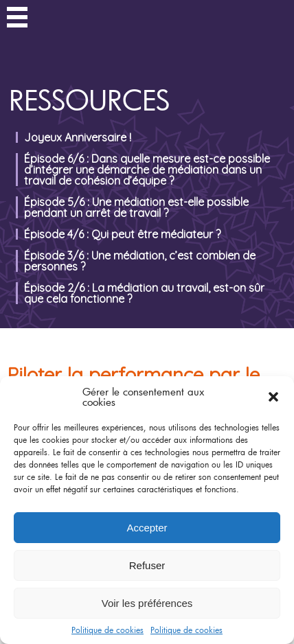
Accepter (147, 528)
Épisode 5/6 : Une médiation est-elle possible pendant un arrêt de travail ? (136, 207)
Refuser (147, 565)
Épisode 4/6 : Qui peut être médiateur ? (122, 234)
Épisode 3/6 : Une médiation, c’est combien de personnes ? (140, 261)
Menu (17, 19)
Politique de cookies (108, 630)
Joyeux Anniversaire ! (78, 137)
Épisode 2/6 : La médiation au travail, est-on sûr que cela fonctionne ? (144, 293)
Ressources (90, 100)
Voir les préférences (147, 603)
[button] (273, 397)
